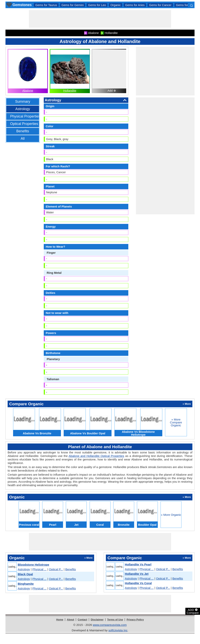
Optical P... (56, 569)
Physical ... (40, 569)
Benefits (23, 131)
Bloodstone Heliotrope (33, 565)
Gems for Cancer (160, 5)
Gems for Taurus (46, 5)
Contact (82, 620)
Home (60, 620)
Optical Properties (24, 124)
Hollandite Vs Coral (138, 583)
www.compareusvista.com (110, 625)
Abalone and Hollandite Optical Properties (96, 456)
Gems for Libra (186, 5)
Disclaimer (97, 620)
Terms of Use (115, 620)
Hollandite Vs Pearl (138, 564)
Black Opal (25, 574)
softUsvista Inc (118, 630)
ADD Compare (193, 611)
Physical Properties (25, 116)
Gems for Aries (135, 5)
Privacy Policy (135, 620)
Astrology (23, 109)
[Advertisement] (100, 19)
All (23, 139)
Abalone (28, 91)
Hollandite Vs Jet (137, 574)
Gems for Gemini (73, 5)
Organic (116, 5)
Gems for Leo (97, 5)
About (71, 620)
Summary (23, 102)
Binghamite (26, 584)
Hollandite (70, 91)
